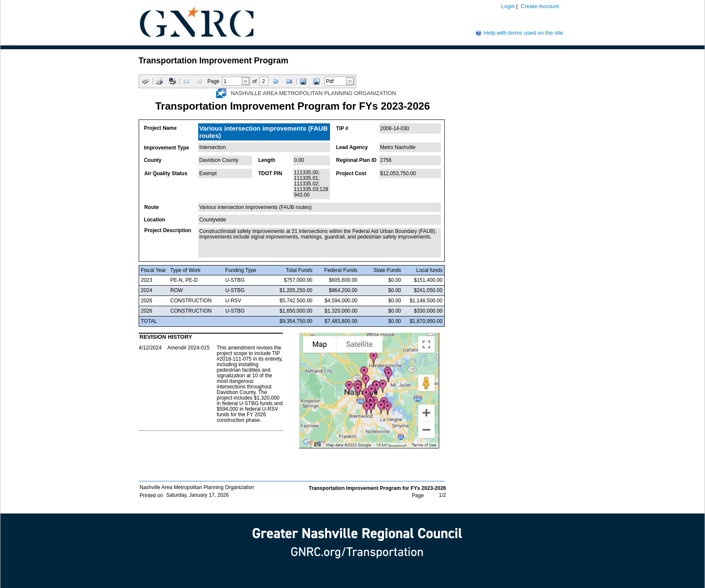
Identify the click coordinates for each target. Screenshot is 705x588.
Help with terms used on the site (524, 33)
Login (508, 6)
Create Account (540, 6)
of (255, 81)
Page (214, 81)
